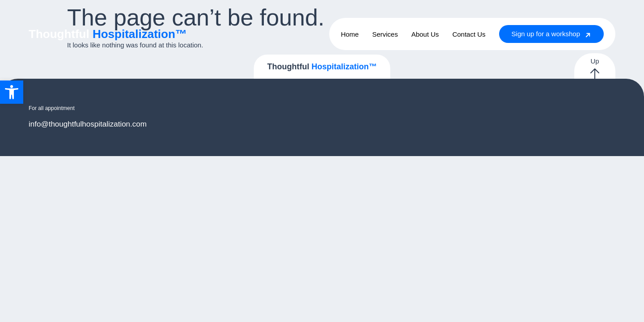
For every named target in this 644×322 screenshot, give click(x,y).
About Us (425, 34)
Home (350, 34)
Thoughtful (108, 34)
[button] (12, 92)
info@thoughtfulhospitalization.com (88, 124)
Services (385, 34)
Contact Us (469, 34)
